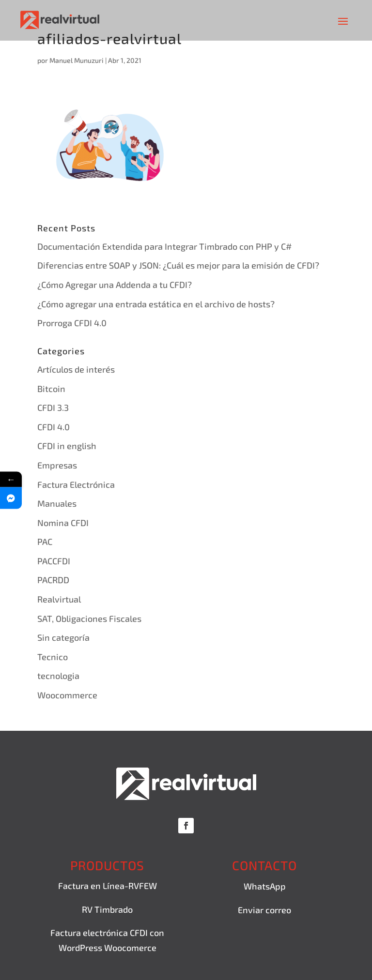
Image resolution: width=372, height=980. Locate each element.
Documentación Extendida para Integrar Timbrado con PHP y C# (164, 246)
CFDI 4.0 (54, 427)
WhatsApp (265, 886)
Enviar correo (264, 910)
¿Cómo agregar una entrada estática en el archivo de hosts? (156, 304)
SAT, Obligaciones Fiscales (89, 618)
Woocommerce (67, 695)
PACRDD (53, 580)
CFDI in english (67, 446)
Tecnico (53, 657)
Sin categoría (63, 637)
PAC (45, 542)
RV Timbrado (107, 909)
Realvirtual (59, 599)
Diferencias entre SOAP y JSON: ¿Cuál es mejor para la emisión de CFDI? (178, 265)
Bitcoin (51, 389)
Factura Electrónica (76, 484)
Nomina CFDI (63, 523)
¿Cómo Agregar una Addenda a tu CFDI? (115, 285)
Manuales (57, 503)
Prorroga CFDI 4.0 (72, 323)
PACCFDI (54, 561)
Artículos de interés (76, 369)
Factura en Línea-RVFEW (108, 886)
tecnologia (58, 676)
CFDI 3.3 (53, 407)
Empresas (57, 465)
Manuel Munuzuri (77, 60)
